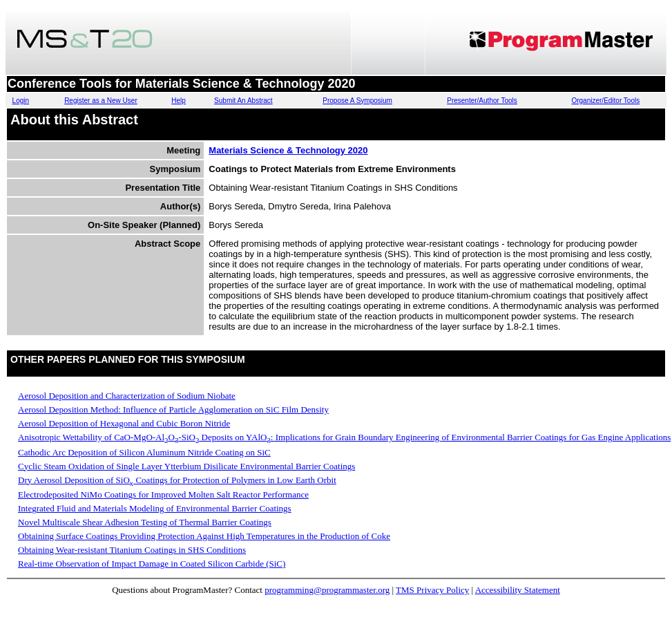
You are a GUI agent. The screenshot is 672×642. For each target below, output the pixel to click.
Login (21, 101)
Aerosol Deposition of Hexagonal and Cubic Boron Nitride (124, 423)
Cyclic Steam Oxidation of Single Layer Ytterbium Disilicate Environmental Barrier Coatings (186, 466)
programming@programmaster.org (327, 590)
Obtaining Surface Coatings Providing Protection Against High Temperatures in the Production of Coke (204, 536)
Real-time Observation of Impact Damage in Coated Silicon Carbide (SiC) (152, 564)
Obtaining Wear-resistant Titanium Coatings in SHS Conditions (132, 550)
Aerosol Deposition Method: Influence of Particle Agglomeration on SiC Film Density (173, 409)
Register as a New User (101, 101)
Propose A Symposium (357, 101)
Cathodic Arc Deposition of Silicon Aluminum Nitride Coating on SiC (144, 452)
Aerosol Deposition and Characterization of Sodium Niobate (127, 396)
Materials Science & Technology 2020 (288, 150)
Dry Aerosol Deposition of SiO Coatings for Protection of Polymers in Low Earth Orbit (177, 480)
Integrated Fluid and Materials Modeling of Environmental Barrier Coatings (155, 508)
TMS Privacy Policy (432, 590)
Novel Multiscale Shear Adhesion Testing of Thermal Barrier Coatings (145, 522)
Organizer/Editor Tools (605, 101)
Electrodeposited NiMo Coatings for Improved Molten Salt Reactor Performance (163, 494)
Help (179, 101)
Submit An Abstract (243, 101)
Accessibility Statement (518, 590)
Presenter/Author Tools (482, 101)
